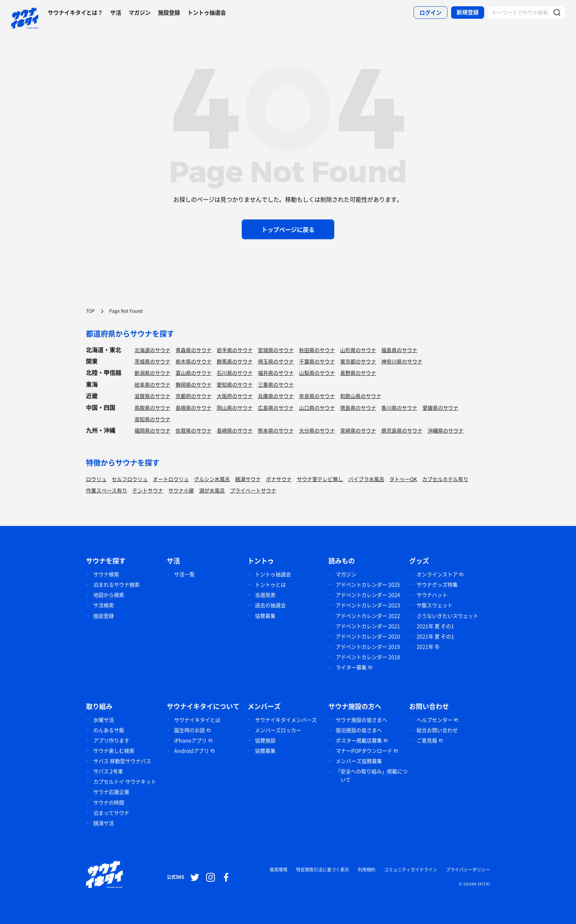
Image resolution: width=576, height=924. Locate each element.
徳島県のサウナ (358, 408)
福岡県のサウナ (152, 430)
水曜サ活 (104, 720)
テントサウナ (148, 490)
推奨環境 (278, 870)
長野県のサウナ (358, 373)
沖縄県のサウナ (446, 430)
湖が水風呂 (212, 490)
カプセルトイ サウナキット (125, 781)
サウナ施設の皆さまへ (361, 720)
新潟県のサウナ (152, 373)
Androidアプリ (192, 751)
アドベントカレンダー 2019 (368, 647)
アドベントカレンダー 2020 (368, 636)
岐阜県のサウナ (152, 384)
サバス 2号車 (108, 771)
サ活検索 (104, 605)
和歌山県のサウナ (361, 396)
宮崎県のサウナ (358, 430)
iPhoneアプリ (190, 740)
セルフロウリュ (130, 479)
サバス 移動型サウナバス (122, 761)
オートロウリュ (171, 479)
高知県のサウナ (152, 419)
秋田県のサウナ (317, 350)
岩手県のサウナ (235, 350)
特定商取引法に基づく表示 (323, 870)
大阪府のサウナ (235, 396)
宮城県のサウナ (276, 350)
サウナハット (432, 595)
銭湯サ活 (104, 823)
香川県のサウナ (399, 408)
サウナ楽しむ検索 (114, 751)
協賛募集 (265, 616)
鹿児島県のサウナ (402, 430)
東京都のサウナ (358, 361)
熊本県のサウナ (276, 430)
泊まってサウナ (111, 813)
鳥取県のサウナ (152, 408)
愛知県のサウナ (235, 384)
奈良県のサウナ (317, 396)
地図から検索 (109, 595)
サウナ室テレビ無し (320, 479)
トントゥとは (270, 584)
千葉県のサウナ (317, 361)
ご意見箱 (427, 740)
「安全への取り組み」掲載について (371, 775)
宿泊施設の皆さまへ (359, 730)
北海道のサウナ (152, 350)
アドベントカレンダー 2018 (368, 657)
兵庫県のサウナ (276, 396)
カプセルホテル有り (445, 479)
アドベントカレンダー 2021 (368, 626)
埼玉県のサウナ (276, 361)
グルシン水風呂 (212, 479)
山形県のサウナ (358, 350)
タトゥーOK (403, 479)
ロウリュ (96, 479)
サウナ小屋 (181, 490)
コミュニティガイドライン (411, 870)
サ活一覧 (184, 574)
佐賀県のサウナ (194, 430)
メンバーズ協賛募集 (359, 761)
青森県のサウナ (194, 350)
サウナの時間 (109, 802)
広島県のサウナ (276, 408)
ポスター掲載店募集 (359, 740)
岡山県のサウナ (235, 408)
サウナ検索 (106, 574)
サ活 (116, 12)
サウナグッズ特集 (437, 584)
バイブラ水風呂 (366, 479)
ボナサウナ (279, 479)
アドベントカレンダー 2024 (368, 595)
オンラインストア (437, 574)
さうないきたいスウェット (447, 616)
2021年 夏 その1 (435, 626)
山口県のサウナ (317, 408)
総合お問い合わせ (437, 730)
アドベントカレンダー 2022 (368, 616)
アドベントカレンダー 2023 (368, 605)
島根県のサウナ (194, 408)
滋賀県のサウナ (152, 396)
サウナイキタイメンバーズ (286, 720)
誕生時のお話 (190, 730)
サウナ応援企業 (111, 792)
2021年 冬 (428, 647)
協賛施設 (265, 740)
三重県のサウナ (276, 384)
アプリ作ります (111, 740)
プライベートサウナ (253, 490)
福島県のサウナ (399, 350)
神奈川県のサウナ (402, 361)
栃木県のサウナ (194, 361)
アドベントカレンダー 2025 (368, 584)
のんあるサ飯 (109, 730)
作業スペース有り (107, 490)
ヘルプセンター (435, 720)
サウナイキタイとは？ (75, 12)
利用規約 (367, 870)
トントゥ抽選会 (207, 12)
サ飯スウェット (435, 605)
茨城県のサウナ (152, 361)
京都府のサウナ (194, 396)
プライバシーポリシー (468, 870)
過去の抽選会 (270, 605)
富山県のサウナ (194, 373)
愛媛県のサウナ (440, 408)
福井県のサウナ (276, 373)
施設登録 (169, 12)
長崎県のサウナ (235, 430)
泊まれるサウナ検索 (116, 584)
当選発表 (265, 595)
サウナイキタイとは (197, 720)
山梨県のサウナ (317, 373)
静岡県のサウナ (194, 384)
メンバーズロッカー (278, 730)
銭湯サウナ (248, 479)
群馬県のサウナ (235, 361)
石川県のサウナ (235, 373)
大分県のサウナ (317, 430)
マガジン (140, 12)
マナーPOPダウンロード (364, 751)
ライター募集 (351, 667)
